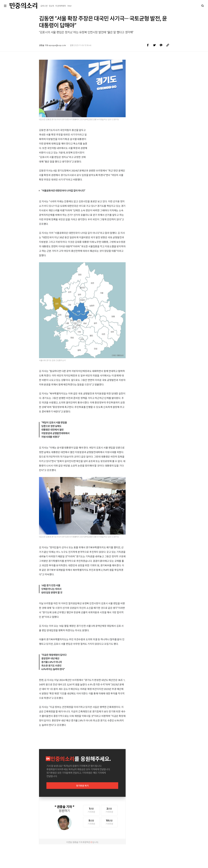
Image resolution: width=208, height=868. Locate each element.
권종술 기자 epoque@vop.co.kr (53, 45)
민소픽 (37, 4)
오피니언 (29, 4)
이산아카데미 (46, 4)
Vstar (55, 4)
